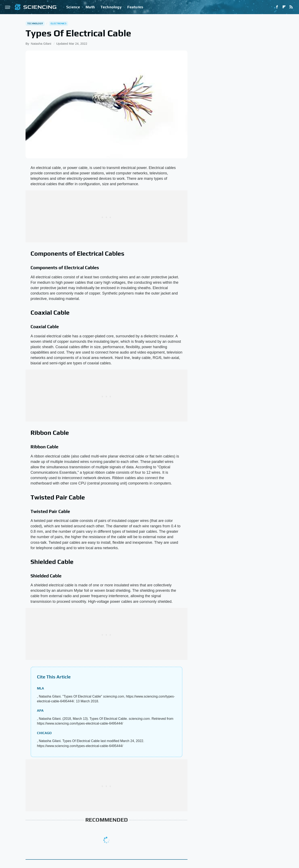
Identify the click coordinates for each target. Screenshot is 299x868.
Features (135, 7)
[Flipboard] (284, 7)
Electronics (59, 23)
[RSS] (291, 7)
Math (90, 7)
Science (73, 7)
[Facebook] (277, 7)
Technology (111, 7)
